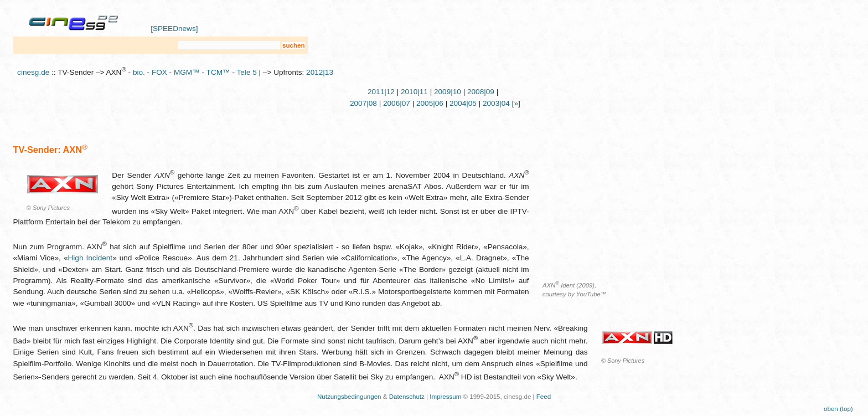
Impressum (445, 397)
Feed (544, 397)
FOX (159, 72)
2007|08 (363, 103)
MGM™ (187, 72)
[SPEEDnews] (174, 29)
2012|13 (320, 72)
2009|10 (448, 92)
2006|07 (397, 103)
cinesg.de (33, 72)
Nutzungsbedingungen (349, 397)
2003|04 (496, 103)
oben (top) (838, 409)
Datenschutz (407, 397)
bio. (139, 72)
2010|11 (414, 92)
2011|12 (381, 92)
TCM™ (218, 72)
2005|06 (430, 103)
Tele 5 (247, 72)
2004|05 (463, 103)
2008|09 (481, 92)
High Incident (91, 258)
